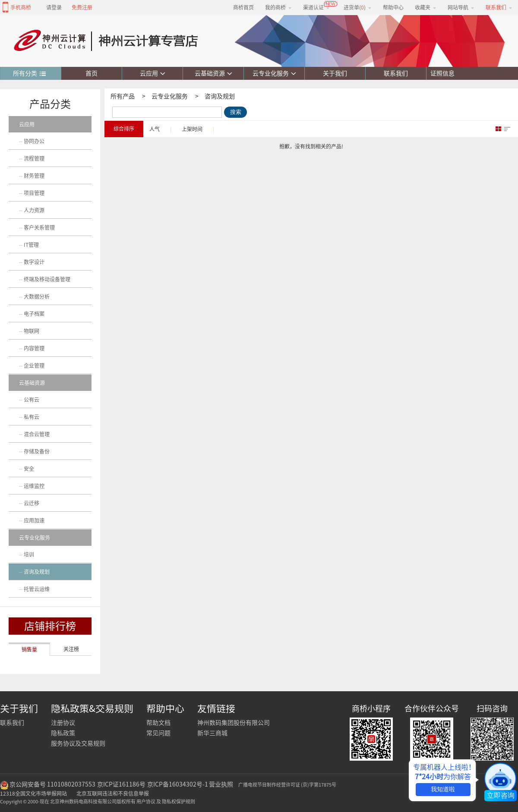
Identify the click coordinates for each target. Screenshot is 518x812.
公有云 (32, 400)
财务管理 (34, 176)
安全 (29, 469)
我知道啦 (443, 789)
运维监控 (34, 486)
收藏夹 (426, 7)
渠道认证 (316, 7)
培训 (29, 554)
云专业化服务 (274, 73)
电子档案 (34, 314)
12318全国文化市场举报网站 (33, 793)
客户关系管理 (39, 227)
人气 (155, 129)
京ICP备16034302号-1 (178, 784)
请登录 (54, 7)
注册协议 (63, 723)
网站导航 (461, 7)
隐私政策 (63, 733)
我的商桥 (278, 7)
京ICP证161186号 (121, 784)
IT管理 (31, 245)
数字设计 (34, 262)
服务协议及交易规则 (78, 743)
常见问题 (158, 733)
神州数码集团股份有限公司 (234, 723)
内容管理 (34, 348)
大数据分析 (37, 296)
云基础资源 (213, 73)
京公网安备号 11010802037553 (52, 784)
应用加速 (34, 520)
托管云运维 (37, 589)
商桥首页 (243, 7)
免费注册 (82, 7)
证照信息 (441, 73)
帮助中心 (393, 7)
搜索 (236, 112)
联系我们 (396, 73)
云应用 (153, 73)
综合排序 (124, 129)
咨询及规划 (220, 96)
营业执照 (221, 784)
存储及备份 (37, 451)
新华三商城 (212, 733)
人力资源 (34, 210)
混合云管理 (37, 434)
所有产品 (123, 96)
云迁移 (32, 503)
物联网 (32, 331)
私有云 (32, 417)
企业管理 (34, 365)
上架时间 (192, 129)
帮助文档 (158, 723)
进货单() (358, 7)
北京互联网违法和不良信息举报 (113, 793)
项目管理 (34, 193)
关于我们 (335, 73)
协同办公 (34, 141)
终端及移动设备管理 (47, 279)
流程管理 (34, 158)
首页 (92, 73)
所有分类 (30, 74)
